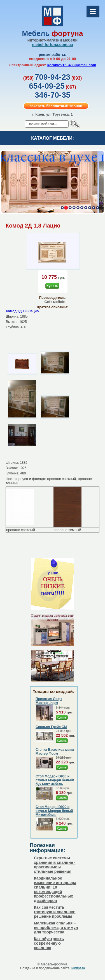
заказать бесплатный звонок (56, 106)
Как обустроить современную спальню (49, 943)
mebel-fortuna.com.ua (52, 45)
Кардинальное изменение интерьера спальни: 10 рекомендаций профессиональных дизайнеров (55, 889)
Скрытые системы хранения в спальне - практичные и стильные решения (55, 865)
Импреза (78, 968)
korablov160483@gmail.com (72, 65)
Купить (52, 286)
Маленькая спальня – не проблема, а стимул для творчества (56, 928)
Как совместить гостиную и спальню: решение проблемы (55, 912)
